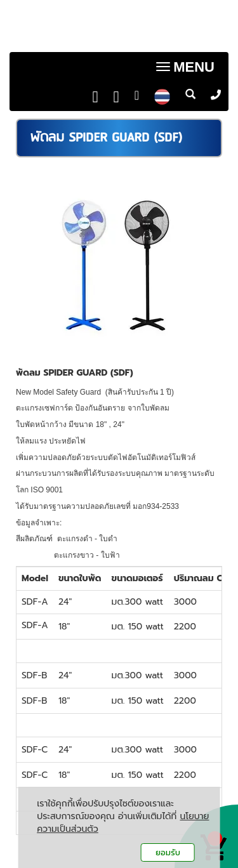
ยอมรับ (168, 852)
